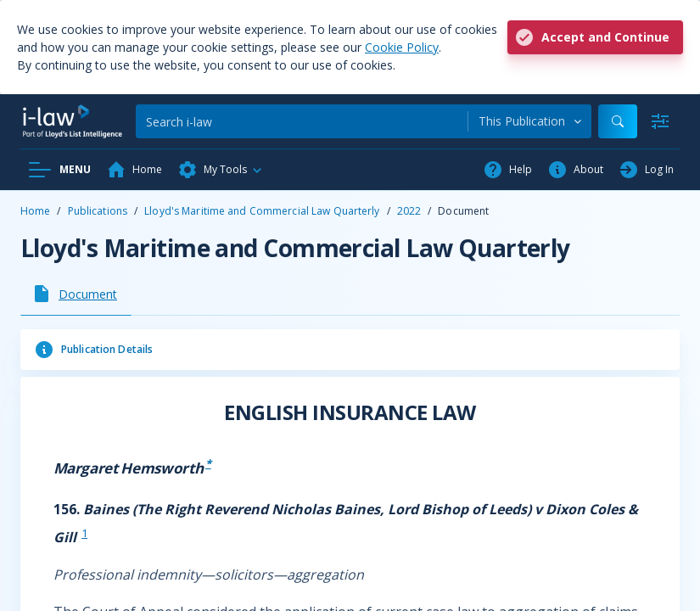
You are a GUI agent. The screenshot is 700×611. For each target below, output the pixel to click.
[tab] (76, 294)
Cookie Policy (402, 47)
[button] (221, 170)
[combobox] (530, 121)
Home (35, 211)
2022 (409, 211)
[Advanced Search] (660, 121)
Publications (98, 211)
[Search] (302, 121)
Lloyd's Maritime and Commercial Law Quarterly (262, 211)
